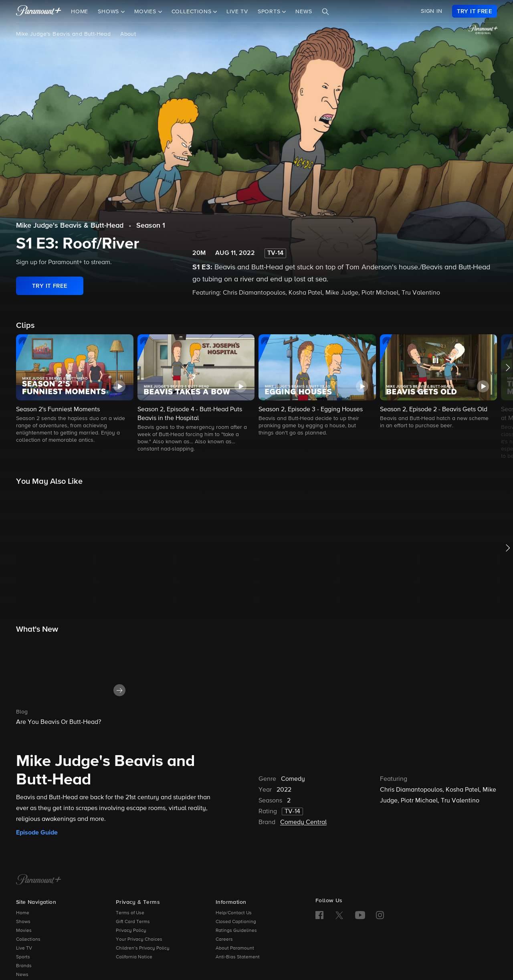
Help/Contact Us (234, 913)
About (128, 34)
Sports (23, 957)
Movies (24, 931)
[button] (75, 389)
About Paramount (235, 948)
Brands (24, 966)
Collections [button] (193, 12)
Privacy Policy (131, 931)
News (304, 12)
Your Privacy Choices (139, 940)
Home (80, 12)
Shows (23, 922)
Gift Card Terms (133, 922)
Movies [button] (146, 12)
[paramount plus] (39, 11)
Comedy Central (303, 822)
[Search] (325, 12)
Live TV (237, 12)
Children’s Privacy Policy (143, 948)
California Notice (134, 957)
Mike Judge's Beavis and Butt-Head (63, 34)
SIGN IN (432, 11)
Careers (224, 940)
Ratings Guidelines (236, 931)
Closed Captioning (236, 922)
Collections (28, 940)
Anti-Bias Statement (238, 957)
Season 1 (151, 226)
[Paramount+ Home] (39, 880)
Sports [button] (270, 12)
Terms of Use (130, 913)
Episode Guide (37, 832)
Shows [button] (109, 12)
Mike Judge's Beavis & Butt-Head (70, 226)
